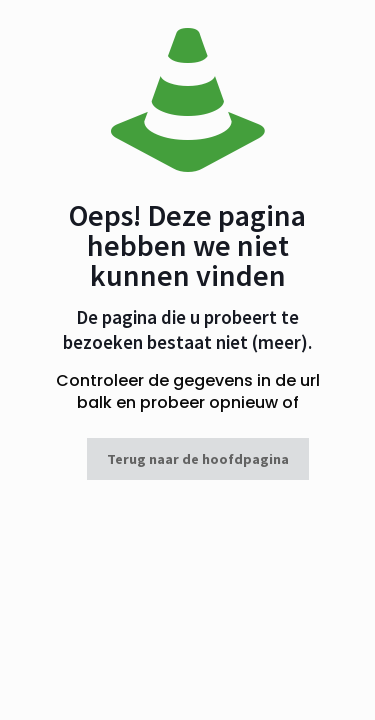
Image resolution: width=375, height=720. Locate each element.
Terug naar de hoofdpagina (198, 459)
